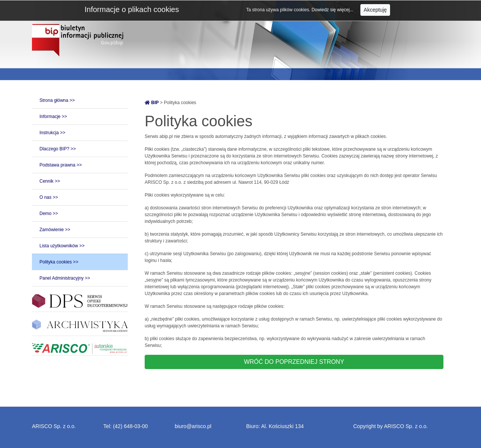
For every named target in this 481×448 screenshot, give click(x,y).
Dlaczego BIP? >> (58, 149)
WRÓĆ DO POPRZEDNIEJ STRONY (294, 362)
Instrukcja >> (52, 133)
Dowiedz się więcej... (333, 10)
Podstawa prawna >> (61, 165)
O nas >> (49, 197)
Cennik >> (50, 181)
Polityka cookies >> (59, 262)
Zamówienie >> (55, 230)
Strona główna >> (57, 100)
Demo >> (49, 213)
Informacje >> (53, 117)
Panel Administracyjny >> (65, 278)
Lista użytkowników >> (62, 246)
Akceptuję (375, 10)
